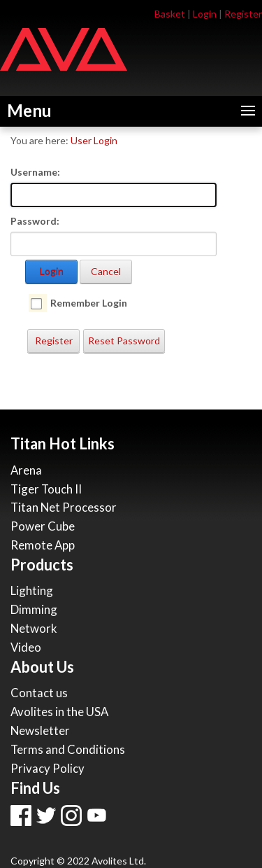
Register (243, 14)
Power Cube (43, 526)
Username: (35, 172)
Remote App (43, 545)
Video (26, 647)
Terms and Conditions (68, 749)
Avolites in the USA (59, 712)
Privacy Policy (48, 768)
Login (205, 14)
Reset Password (124, 341)
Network (34, 628)
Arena (26, 470)
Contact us (39, 693)
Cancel (106, 271)
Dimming (34, 609)
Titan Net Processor (64, 507)
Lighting (32, 590)
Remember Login (89, 303)
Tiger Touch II (46, 489)
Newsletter (40, 730)
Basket (170, 14)
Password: (35, 221)
